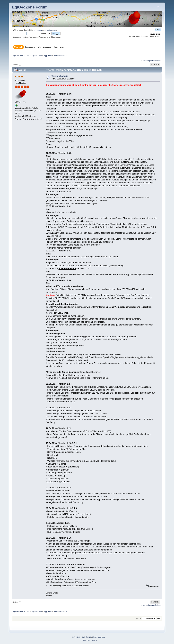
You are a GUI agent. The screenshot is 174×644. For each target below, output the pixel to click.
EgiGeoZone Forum (30, 7)
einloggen (38, 30)
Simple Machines (99, 637)
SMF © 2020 (86, 637)
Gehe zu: (138, 619)
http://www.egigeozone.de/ (120, 85)
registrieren (51, 30)
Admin (19, 76)
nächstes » (157, 61)
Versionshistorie (60, 76)
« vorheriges (146, 61)
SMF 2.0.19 (76, 637)
